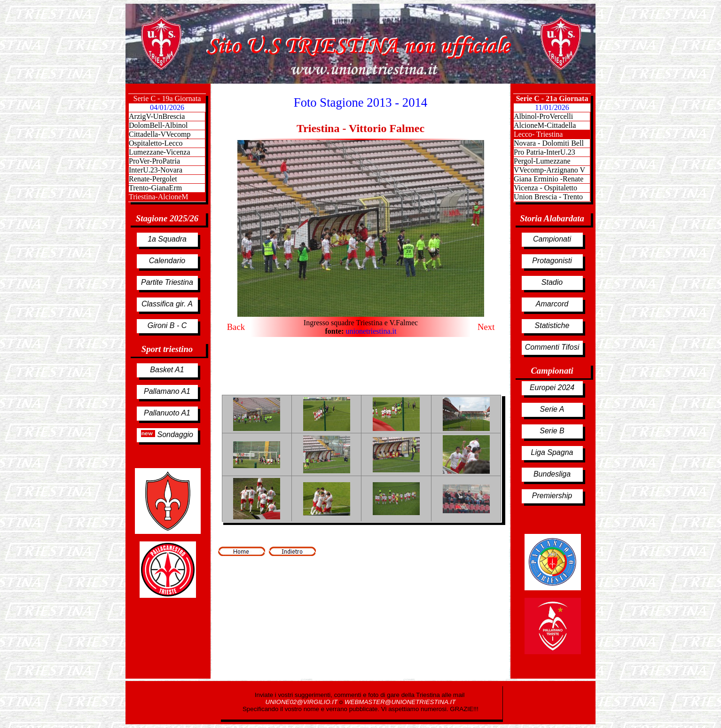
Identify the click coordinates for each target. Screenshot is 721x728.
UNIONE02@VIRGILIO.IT (302, 702)
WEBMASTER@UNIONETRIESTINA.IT (400, 702)
